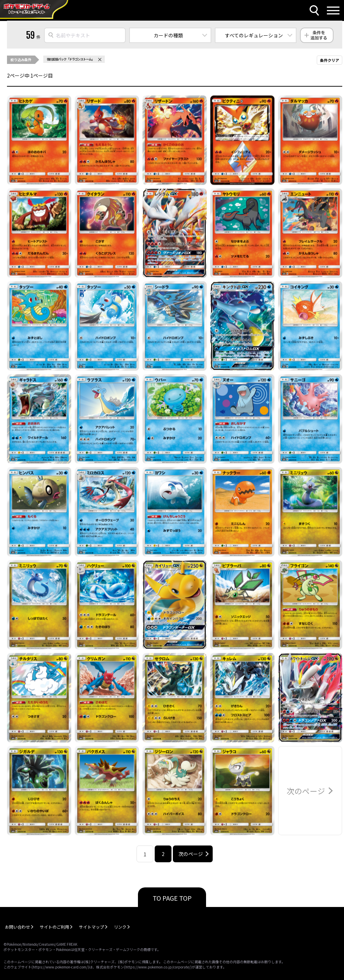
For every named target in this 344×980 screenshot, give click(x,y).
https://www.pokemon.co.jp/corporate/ (158, 967)
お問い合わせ (17, 927)
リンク (120, 927)
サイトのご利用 (54, 927)
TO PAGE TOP (172, 898)
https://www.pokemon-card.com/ (60, 967)
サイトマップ (92, 927)
